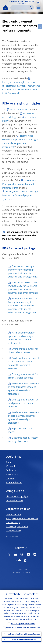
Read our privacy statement (23, 623)
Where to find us (14, 482)
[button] (38, 3)
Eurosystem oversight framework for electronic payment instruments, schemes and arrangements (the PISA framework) (21, 88)
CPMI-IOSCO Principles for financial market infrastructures (20, 184)
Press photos (12, 474)
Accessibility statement (17, 526)
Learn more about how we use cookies (23, 628)
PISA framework (19, 110)
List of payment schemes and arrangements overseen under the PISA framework (20, 235)
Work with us (12, 466)
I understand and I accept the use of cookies (23, 634)
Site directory (13, 537)
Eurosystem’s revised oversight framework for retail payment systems (20, 195)
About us (10, 462)
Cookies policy (13, 522)
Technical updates (15, 500)
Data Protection (13, 514)
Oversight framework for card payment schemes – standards (23, 403)
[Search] (20, 8)
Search (31, 8)
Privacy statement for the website (22, 518)
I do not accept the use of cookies (23, 639)
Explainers (11, 470)
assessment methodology (19, 115)
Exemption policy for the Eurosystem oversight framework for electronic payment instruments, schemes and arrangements (23, 305)
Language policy (14, 530)
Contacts (10, 478)
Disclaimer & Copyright (17, 496)
